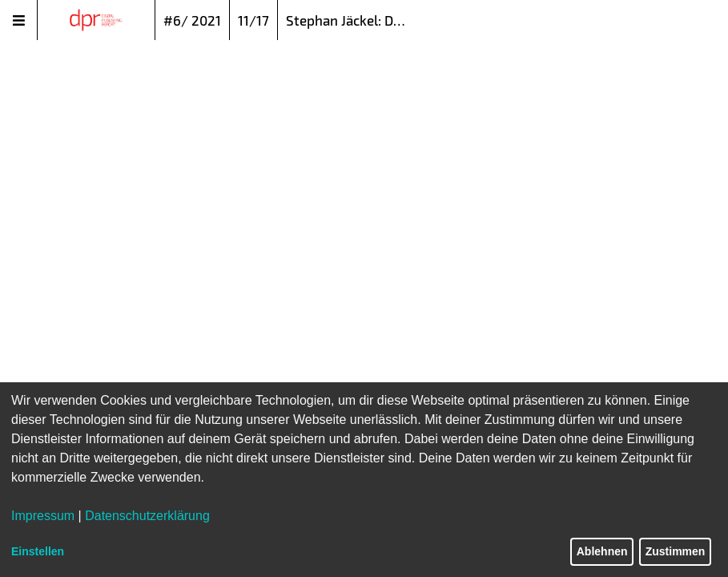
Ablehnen (602, 551)
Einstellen (38, 551)
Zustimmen (676, 551)
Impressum (43, 516)
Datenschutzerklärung (147, 516)
